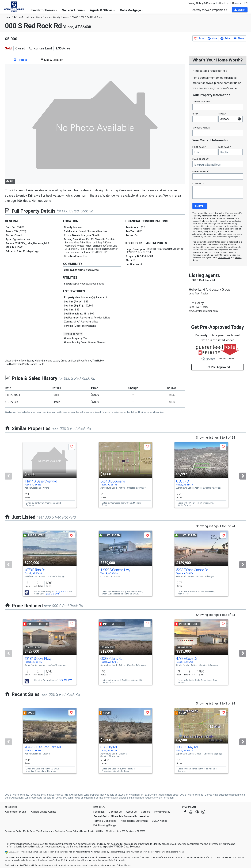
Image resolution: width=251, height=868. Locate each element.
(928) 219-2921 (62, 592)
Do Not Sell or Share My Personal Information (121, 816)
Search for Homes (44, 10)
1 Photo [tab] (20, 60)
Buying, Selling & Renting (201, 3)
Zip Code (201, 128)
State (222, 114)
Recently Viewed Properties (209, 10)
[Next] (243, 476)
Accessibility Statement (134, 821)
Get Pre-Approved (218, 367)
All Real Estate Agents (43, 812)
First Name (199, 147)
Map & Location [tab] (52, 60)
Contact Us (115, 812)
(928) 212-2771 (52, 594)
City (195, 114)
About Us (223, 3)
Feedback (99, 812)
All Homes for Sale (16, 812)
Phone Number (201, 171)
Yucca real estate (93, 798)
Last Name (225, 147)
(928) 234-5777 (65, 680)
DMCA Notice (160, 821)
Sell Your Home (73, 10)
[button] (240, 10)
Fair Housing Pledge (105, 825)
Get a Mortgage (132, 10)
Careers (237, 3)
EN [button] (246, 3)
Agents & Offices (102, 10)
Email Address (201, 159)
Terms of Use (224, 258)
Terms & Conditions (105, 821)
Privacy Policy (162, 812)
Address (201, 102)
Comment (198, 183)
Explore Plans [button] (177, 852)
